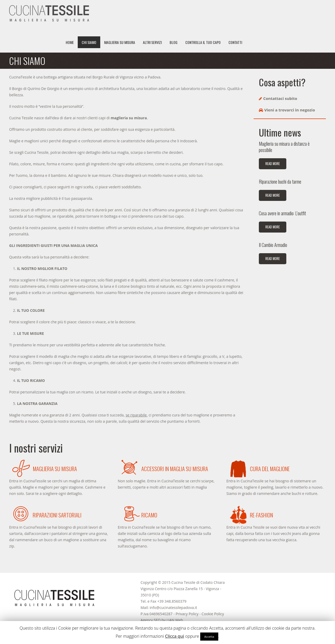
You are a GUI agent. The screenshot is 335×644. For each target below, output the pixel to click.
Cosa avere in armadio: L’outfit (282, 213)
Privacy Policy (187, 614)
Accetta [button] (209, 637)
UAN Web (175, 620)
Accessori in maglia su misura (175, 469)
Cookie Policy (213, 614)
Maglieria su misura (120, 42)
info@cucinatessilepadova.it (173, 608)
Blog (174, 42)
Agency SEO (151, 620)
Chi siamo (89, 42)
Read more (273, 164)
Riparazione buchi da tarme (280, 182)
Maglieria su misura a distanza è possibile (284, 147)
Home (70, 42)
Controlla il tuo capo (203, 42)
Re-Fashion (261, 515)
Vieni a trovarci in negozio (290, 110)
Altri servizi (152, 42)
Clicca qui (174, 636)
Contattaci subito (280, 98)
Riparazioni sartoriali (57, 515)
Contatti (235, 42)
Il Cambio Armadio (273, 245)
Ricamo (149, 515)
